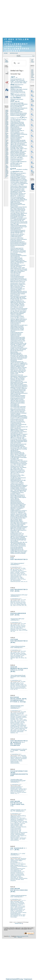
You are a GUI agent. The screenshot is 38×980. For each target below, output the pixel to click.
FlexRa (12, 531)
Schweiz (33, 167)
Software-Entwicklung (22, 134)
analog (12, 227)
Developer (24, 145)
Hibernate (13, 401)
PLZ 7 (12, 219)
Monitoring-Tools (20, 201)
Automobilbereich (15, 404)
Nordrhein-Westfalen (20, 152)
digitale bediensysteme (21, 319)
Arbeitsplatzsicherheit (16, 487)
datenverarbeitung (15, 453)
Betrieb (12, 244)
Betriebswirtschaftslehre (20, 244)
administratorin (14, 359)
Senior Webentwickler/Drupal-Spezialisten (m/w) (22, 669)
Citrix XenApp (17, 465)
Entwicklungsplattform (16, 254)
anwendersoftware (15, 274)
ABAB (25, 83)
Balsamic (22, 105)
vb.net (24, 579)
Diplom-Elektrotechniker (16, 520)
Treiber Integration (15, 839)
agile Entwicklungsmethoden (17, 438)
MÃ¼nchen (8, 142)
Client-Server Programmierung (17, 380)
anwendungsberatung (16, 230)
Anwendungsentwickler (17, 91)
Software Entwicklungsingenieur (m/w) (22, 890)
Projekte (21, 430)
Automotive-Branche (19, 408)
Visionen (21, 433)
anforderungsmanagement (17, 484)
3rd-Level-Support (19, 270)
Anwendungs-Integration (17, 289)
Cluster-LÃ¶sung (15, 499)
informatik (21, 325)
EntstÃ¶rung (18, 418)
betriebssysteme (14, 284)
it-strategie (23, 511)
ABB (12, 438)
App (12, 94)
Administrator (8, 153)
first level (17, 363)
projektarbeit (14, 335)
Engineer (13, 418)
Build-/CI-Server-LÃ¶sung (18, 496)
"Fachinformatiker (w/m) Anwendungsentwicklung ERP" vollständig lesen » (18, 781)
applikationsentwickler (16, 387)
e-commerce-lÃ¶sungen (18, 174)
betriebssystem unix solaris (18, 283)
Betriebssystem (20, 109)
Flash (17, 147)
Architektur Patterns (15, 494)
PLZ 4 (20, 711)
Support (7, 149)
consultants (19, 169)
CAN (17, 356)
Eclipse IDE (13, 524)
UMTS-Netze (14, 143)
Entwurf (18, 121)
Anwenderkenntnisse (16, 229)
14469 (24, 344)
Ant (11, 311)
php (24, 575)
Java (6, 156)
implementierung (15, 325)
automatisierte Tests (15, 371)
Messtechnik (20, 302)
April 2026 (32, 70)
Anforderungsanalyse (16, 380)
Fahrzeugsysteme (22, 530)
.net (18, 157)
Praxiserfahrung (14, 260)
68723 (25, 437)
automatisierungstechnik (16, 460)
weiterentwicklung (15, 343)
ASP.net (25, 291)
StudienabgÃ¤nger (22, 540)
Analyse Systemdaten (21, 457)
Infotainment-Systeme (16, 426)
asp (17, 163)
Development (14, 146)
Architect (17, 98)
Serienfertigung (14, 913)
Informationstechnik (15, 535)
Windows (7, 122)
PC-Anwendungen (18, 910)
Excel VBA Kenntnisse (19, 473)
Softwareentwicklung (16, 137)
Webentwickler (20, 732)
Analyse (21, 159)
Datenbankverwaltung (16, 503)
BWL (19, 448)
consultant (24, 465)
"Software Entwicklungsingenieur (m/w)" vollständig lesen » (19, 896)
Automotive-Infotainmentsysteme (19, 239)
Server (12, 209)
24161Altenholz (18, 269)
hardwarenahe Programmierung (18, 424)
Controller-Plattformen (21, 388)
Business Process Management (18, 114)
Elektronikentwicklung (22, 526)
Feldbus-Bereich (14, 399)
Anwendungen (19, 288)
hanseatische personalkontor (18, 507)
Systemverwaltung (15, 265)
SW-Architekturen (14, 916)
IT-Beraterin (21, 377)
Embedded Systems (20, 397)
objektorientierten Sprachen (17, 909)
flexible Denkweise (19, 217)
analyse (21, 483)
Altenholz (16, 273)
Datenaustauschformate (17, 375)
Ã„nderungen (14, 241)
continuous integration (16, 315)
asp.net (17, 101)
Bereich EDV (19, 518)
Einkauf (12, 455)
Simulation (16, 303)
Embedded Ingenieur (16, 413)
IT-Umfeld (20, 125)
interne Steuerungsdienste (18, 256)
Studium (25, 432)
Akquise (24, 439)
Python (12, 157)
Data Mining (21, 214)
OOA (24, 302)
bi (19, 295)
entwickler (24, 418)
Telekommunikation (15, 139)
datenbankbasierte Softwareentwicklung (16, 500)
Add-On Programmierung (19, 222)
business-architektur (15, 115)
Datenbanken (14, 376)
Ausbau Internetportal (20, 350)
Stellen (7, 160)
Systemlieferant (14, 433)
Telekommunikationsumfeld (17, 141)
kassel (15, 575)
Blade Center (14, 285)
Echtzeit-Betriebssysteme (21, 393)
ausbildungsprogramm (16, 237)
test (19, 341)
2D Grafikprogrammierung (17, 549)
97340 (12, 457)
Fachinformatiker (23, 181)
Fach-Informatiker (17, 529)
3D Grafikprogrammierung (17, 550)
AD (22, 480)
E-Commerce (24, 434)
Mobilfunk (13, 126)
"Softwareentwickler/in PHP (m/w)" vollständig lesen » (19, 595)
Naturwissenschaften (16, 475)
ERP (6, 145)
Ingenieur (23, 427)
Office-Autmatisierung (18, 476)
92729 (24, 456)
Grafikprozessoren (15, 533)
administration (14, 268)
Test (11, 541)
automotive (18, 104)
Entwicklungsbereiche (16, 419)
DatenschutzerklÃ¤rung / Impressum (19, 979)
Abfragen (20, 346)
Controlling (13, 357)
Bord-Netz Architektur (18, 519)
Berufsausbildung (15, 165)
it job (25, 325)
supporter (13, 366)
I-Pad (25, 149)
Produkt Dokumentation (18, 205)
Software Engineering (21, 604)
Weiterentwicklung (15, 542)
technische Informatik (15, 879)
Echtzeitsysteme (14, 534)
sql (27, 364)
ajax (18, 159)
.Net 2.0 (22, 491)
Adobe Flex (13, 224)
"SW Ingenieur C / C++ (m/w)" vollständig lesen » (18, 854)
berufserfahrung (15, 108)
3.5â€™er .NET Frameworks (19, 82)
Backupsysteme (21, 242)
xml (25, 581)
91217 (21, 456)
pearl (21, 575)
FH (22, 905)
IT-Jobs (6, 165)
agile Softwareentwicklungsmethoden (18, 225)
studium (7, 148)
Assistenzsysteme (15, 234)
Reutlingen (18, 656)
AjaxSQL (22, 379)
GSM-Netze (21, 122)
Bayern (12, 189)
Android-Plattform (22, 310)
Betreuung (22, 281)
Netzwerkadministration (16, 203)
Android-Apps (14, 310)
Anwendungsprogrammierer (17, 276)
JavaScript (8, 131)
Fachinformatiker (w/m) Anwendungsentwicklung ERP (23, 773)
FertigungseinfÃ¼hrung (16, 905)
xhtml (22, 581)
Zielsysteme (19, 266)
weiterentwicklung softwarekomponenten (16, 581)
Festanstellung (14, 122)
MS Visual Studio (15, 537)
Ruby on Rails (16, 727)
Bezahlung (13, 245)
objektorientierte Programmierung (19, 429)
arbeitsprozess (14, 403)
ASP (13, 101)
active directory (22, 370)
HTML (7, 130)
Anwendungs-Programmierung (18, 546)
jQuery (18, 151)
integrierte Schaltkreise (16, 301)
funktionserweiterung (16, 323)
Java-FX (12, 907)
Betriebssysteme (15, 462)
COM (25, 356)
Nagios (12, 202)
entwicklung (16, 506)
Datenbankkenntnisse (16, 382)
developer (7, 123)
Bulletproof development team (22, 936)
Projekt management (16, 155)
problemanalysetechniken (17, 332)
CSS (6, 126)
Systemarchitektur (15, 264)
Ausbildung (20, 235)
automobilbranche (15, 405)
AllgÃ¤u (21, 89)
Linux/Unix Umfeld (15, 198)
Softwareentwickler (15, 135)
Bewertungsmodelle (15, 111)
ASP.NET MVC (19, 233)
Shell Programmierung (20, 209)
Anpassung (17, 227)
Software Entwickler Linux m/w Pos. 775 (18, 804)
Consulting (24, 449)
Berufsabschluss (19, 351)
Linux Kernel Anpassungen (17, 197)
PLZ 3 (20, 567)
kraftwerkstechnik (15, 329)
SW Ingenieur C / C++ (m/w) (19, 849)
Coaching (16, 411)
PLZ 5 (20, 784)
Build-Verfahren (14, 497)
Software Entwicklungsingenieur (18, 913)
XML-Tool (25, 542)
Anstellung (15, 493)
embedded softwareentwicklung (15, 415)
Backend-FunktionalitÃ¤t (20, 312)
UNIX (6, 112)
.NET (6, 115)
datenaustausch (14, 450)
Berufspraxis (23, 243)
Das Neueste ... (33, 78)
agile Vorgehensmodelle (18, 481)
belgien (12, 443)
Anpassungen (23, 227)
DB (22, 382)
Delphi (12, 384)
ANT (18, 459)
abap (12, 84)
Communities (23, 296)
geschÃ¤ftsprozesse (15, 185)
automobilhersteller (15, 407)
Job (6, 169)
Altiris (20, 273)
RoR (15, 157)
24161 (12, 269)
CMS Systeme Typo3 (17, 373)
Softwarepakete (19, 262)
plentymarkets (14, 578)
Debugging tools (14, 191)
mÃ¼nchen (18, 686)
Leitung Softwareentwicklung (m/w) (22, 641)
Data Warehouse (20, 357)
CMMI (12, 411)
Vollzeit (7, 168)
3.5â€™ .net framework (16, 81)
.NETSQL (18, 379)
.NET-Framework (20, 80)
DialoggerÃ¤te (22, 252)
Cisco (12, 465)
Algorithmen (24, 213)
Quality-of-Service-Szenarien (17, 131)
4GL (23, 220)
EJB (11, 394)
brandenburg (14, 360)
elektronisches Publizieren (21, 386)
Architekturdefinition (15, 489)
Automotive (20, 238)
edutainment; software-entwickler (19, 368)
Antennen (13, 485)
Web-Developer (21, 731)
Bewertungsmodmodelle (16, 112)
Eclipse (22, 316)
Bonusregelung (20, 445)
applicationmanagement (21, 485)
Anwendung (21, 493)
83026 (15, 307)
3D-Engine (25, 551)
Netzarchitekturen (15, 127)
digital (17, 297)
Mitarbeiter (8, 157)
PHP (6, 120)
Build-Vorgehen (22, 497)
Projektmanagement (22, 156)
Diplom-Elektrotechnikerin (17, 521)
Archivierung (24, 489)
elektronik (22, 412)
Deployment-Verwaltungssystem (18, 391)
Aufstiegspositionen (22, 490)
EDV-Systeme (20, 505)
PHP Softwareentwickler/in (22, 559)
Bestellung (17, 281)
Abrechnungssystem (16, 287)
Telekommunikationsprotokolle (18, 140)
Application (17, 94)
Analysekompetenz (20, 402)
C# (6, 139)
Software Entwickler (15, 211)
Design (7, 114)
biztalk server (22, 284)
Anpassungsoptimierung (16, 228)
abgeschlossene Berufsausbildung (19, 187)
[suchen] (19, 63)
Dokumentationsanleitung (17, 385)
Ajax (17, 89)
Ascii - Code (13, 490)
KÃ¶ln (21, 151)
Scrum (14, 604)
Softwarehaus (14, 836)
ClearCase (13, 297)
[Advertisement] (19, 19)
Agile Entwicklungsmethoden (18, 516)
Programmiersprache (16, 129)
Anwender (13, 440)
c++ (13, 169)
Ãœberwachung (14, 409)
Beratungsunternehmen (21, 280)
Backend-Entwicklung (16, 241)
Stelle (7, 170)
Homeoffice (13, 149)
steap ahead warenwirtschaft (18, 365)
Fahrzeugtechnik (19, 421)
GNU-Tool (21, 534)
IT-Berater (15, 377)
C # (21, 533)
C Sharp (16, 372)
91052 (12, 271)
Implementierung (15, 123)
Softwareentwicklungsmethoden (18, 539)
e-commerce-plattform (17, 175)
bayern (12, 295)
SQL (6, 141)
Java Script (19, 150)
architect (13, 163)
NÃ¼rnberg (17, 202)
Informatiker (13, 435)
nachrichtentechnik (15, 330)
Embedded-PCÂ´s (14, 904)
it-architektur (19, 508)
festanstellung (21, 322)
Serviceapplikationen (16, 133)
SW (23, 303)
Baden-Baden (24, 442)
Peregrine (18, 205)
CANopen (21, 356)
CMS (20, 372)
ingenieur (13, 402)
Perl (14, 154)
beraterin (20, 359)
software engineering (15, 688)
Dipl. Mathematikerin (17, 469)
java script (13, 686)
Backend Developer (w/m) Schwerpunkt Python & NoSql (19, 700)
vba (11, 580)
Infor (12, 377)
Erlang (12, 217)
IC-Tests (12, 300)
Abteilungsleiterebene (16, 480)
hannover (16, 370)
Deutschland (34, 106)
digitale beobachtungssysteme (18, 320)
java (16, 512)
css (11, 172)
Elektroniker (13, 528)
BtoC (19, 446)
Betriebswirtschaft (22, 444)
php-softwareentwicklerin (16, 576)
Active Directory (21, 222)
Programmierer (22, 154)
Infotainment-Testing (15, 427)
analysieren (13, 160)
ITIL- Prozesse (18, 196)
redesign (19, 335)
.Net (15, 144)
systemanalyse (14, 341)
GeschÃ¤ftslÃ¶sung (23, 183)
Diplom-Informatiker (15, 901)
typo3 (19, 579)
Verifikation (16, 541)
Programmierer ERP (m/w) (18, 614)
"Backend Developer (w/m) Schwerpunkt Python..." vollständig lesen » (17, 707)
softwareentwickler (15, 336)
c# (21, 166)
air (18, 307)
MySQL (7, 143)
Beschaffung (14, 444)
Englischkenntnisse (15, 177)
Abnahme (19, 479)
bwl (17, 245)
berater (20, 163)
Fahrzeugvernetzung (16, 422)
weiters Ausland (33, 172)
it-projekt (17, 509)
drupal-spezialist (21, 173)
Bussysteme (22, 409)
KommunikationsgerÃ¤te (17, 259)
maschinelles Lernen (22, 218)
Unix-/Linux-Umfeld (22, 143)
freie (15, 531)
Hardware (21, 194)
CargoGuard (24, 463)
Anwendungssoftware (21, 440)
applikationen (23, 162)
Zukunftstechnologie (15, 434)
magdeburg (20, 512)
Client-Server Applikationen (18, 189)
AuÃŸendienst (14, 442)
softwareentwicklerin (15, 763)
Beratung (13, 280)
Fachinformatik (15, 181)
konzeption (21, 326)
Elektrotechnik (14, 253)
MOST (12, 428)
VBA (23, 605)
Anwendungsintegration (17, 547)
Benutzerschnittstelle (20, 553)
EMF (12, 529)
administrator (24, 358)
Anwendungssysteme (16, 548)
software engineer (19, 516)
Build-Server (22, 496)
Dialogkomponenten (16, 466)
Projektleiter (22, 537)
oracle (25, 513)
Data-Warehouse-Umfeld (19, 357)
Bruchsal (13, 446)
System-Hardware (15, 305)
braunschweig (23, 113)
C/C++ (26, 387)
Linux (6, 151)
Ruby (12, 727)
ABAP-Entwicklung (17, 158)
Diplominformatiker (19, 384)
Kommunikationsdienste (16, 258)
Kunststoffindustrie (18, 791)
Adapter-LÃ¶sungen (15, 552)
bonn (18, 285)
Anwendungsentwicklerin (21, 348)
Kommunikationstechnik (21, 536)
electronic (17, 412)
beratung (16, 295)
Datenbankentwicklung (16, 502)
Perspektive (16, 430)
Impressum (14, 53)
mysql (18, 575)
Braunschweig (14, 352)
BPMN (17, 113)
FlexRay (23, 422)
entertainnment (14, 369)
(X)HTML (19, 220)
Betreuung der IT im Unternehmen (19, 461)
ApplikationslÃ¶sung (20, 232)
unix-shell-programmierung (18, 341)
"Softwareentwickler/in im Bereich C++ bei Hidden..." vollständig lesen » (19, 750)
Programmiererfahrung (16, 128)
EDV (6, 177)
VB (17, 605)
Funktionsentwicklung (16, 423)
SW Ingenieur (21, 263)
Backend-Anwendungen (21, 279)
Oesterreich (34, 163)
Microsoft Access (15, 474)
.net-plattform (19, 344)
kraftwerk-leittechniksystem (17, 328)
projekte (7, 150)
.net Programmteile (19, 455)
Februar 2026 (33, 75)
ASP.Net (13, 349)
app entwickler (16, 311)
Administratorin (21, 271)
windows (22, 343)
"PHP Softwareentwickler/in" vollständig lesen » (17, 564)
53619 (25, 270)
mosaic (25, 151)
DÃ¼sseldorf (14, 145)
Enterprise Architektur (16, 471)
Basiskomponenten (15, 495)
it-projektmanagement (16, 510)
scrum (14, 687)
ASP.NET (13, 233)
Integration (13, 125)
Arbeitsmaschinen (15, 249)
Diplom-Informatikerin (22, 523)
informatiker (8, 137)
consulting (25, 169)
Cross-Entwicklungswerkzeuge (18, 390)
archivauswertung (15, 278)
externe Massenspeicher (16, 193)
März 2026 (32, 73)
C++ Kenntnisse (14, 252)
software (13, 516)
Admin (15, 271)
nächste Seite (19, 923)
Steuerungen (14, 263)
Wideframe (13, 733)
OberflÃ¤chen (18, 428)
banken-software (21, 294)
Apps (12, 312)
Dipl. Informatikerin (22, 467)
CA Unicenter (18, 189)
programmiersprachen (16, 334)
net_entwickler (19, 513)
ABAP (15, 346)
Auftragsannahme (15, 491)
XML (6, 135)
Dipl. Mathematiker (15, 469)
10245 (20, 268)
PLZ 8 (20, 599)
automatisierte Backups (16, 293)
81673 (12, 307)
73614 (12, 346)
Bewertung (13, 445)
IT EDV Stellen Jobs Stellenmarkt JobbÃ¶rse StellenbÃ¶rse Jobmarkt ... (17, 45)
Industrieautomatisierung (17, 256)
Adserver (13, 288)
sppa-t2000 (22, 340)
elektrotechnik (14, 322)
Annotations (13, 459)
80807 (21, 83)
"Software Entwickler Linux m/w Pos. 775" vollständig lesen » (18, 810)
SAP (6, 147)
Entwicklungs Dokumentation (18, 192)
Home (6, 53)
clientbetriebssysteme (16, 362)
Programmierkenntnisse (16, 207)
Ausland (12, 279)
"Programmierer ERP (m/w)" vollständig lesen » (17, 619)
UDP (20, 839)
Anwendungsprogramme (17, 248)
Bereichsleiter (18, 443)
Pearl (12, 154)
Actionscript (13, 222)
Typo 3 (12, 729)
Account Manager (17, 438)
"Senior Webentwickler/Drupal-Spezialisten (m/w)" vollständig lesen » (18, 677)
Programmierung (15, 131)
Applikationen (19, 96)
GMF (18, 531)
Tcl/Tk (22, 137)
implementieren (14, 186)
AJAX (12, 273)
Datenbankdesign (15, 391)
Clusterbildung (14, 214)
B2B (19, 442)
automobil (13, 104)
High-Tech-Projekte (22, 299)
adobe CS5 (18, 545)
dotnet (23, 366)
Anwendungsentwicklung (18, 92)
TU (21, 916)
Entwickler (8, 161)
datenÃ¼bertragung (15, 451)
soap (18, 578)
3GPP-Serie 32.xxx (18, 437)
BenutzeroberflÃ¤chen (16, 107)
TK (25, 141)
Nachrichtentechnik (20, 126)
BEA (23, 387)
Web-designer (14, 731)
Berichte (12, 351)
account (23, 287)
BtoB (16, 446)
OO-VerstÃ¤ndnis (16, 477)
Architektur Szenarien (20, 488)
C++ (6, 132)
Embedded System (22, 417)
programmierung (20, 514)
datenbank (16, 171)
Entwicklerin (23, 177)
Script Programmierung (19, 208)
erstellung (23, 178)
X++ (18, 793)
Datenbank (8, 116)
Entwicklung (8, 163)
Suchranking (14, 220)
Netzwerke (13, 205)
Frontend (21, 147)
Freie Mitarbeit (33, 101)
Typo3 (14, 605)
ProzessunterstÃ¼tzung (16, 432)
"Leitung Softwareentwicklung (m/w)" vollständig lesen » (18, 647)
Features (20, 369)
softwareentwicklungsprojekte (18, 338)
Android (25, 89)
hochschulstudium (15, 324)
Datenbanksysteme (23, 376)
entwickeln (22, 318)
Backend (17, 105)
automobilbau (21, 403)
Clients (23, 190)
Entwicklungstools (15, 398)
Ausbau (22, 278)
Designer (19, 145)
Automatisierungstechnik (17, 103)
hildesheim (13, 508)
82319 (22, 285)
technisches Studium (15, 837)
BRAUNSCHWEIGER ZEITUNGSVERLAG (16, 354)
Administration (23, 188)
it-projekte (22, 363)
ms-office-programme (19, 363)
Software (7, 159)
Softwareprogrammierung (16, 915)
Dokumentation (15, 316)
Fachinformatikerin (15, 182)
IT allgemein (20, 195)
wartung (21, 342)
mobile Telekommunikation (17, 200)
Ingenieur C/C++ (19, 300)
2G (11, 120)
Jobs (6, 174)
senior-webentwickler (21, 687)
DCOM (25, 382)
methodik (22, 329)
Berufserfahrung (15, 166)
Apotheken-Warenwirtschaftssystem (16, 291)
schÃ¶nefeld (23, 364)
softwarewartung (15, 340)
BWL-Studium (24, 448)
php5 (21, 577)
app (18, 161)
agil (15, 457)
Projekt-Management (21, 725)
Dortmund (20, 146)
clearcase (13, 319)
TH (20, 916)
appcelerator (23, 311)
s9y (10, 936)
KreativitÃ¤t (13, 218)
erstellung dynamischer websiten (19, 179)
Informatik (7, 176)
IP (16, 195)
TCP (25, 836)
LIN (27, 427)
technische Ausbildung (16, 138)
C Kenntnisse (22, 251)
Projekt (7, 136)
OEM (12, 430)
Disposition (22, 454)
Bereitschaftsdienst (15, 243)
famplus (22, 182)
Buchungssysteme (15, 296)
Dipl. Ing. (22, 453)
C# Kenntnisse (23, 462)
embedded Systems (22, 528)
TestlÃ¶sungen (23, 838)
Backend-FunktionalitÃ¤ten (17, 314)
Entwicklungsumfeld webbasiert (18, 216)
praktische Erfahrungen (19, 219)
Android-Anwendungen (22, 308)
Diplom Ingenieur (15, 454)
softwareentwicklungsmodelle (18, 337)
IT (6, 178)
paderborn (13, 514)
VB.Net (20, 605)
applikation (18, 366)
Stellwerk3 (13, 658)
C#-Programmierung (16, 463)
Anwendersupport (15, 275)
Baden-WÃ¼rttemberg (17, 250)
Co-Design (13, 388)
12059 (23, 268)
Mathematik (13, 302)
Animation (23, 545)
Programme (22, 260)
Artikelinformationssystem (17, 99)
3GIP (14, 120)
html (22, 185)
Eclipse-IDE (13, 318)
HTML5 (21, 149)
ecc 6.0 (22, 176)
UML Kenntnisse (20, 306)
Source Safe (14, 540)
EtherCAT (23, 398)
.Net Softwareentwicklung (17, 543)
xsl (27, 581)
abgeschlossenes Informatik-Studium (17, 212)
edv (18, 318)
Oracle (7, 129)
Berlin (7, 146)
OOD (12, 303)
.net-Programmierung (18, 456)
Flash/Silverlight (14, 906)
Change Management (16, 449)
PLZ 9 (20, 814)
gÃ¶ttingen (22, 506)
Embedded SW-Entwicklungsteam (16, 395)
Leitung (21, 654)
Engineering (21, 470)
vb (22, 579)
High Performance (20, 401)
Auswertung (13, 238)
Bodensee (13, 113)
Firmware (21, 399)
